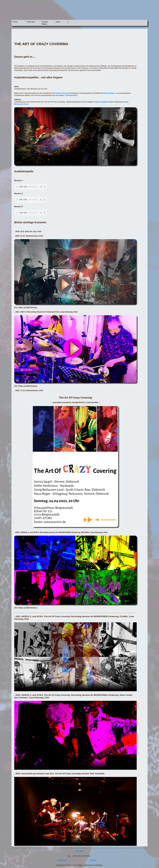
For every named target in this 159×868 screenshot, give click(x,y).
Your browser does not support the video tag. (75, 657)
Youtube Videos (45, 23)
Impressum (62, 860)
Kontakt (93, 860)
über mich (31, 22)
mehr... (59, 22)
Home (15, 22)
